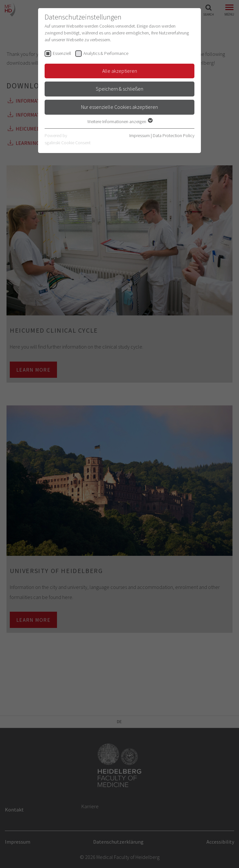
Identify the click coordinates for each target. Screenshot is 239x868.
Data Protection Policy (174, 135)
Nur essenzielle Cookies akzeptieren (119, 107)
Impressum (140, 135)
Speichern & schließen (119, 89)
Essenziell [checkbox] (62, 53)
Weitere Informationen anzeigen (120, 121)
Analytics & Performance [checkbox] (106, 53)
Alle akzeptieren (120, 71)
